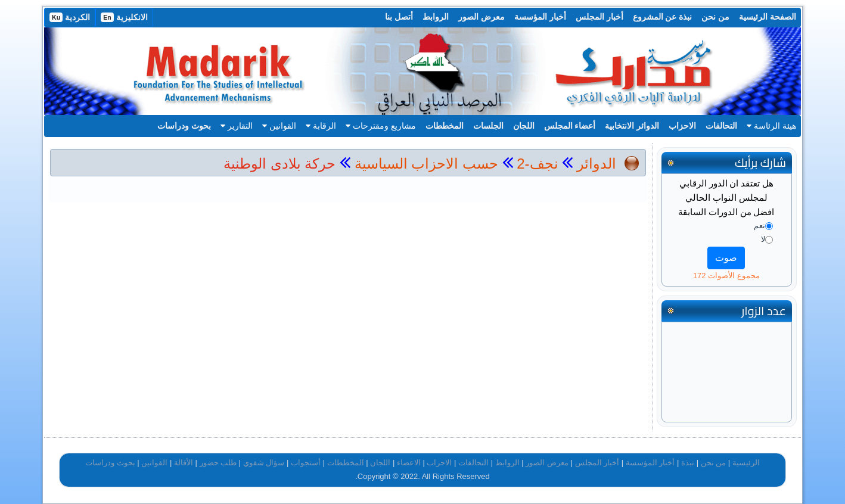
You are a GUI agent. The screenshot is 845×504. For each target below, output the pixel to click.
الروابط (436, 17)
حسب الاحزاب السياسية (426, 164)
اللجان (524, 126)
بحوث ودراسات (184, 126)
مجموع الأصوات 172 (726, 276)
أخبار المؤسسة (540, 17)
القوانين (279, 126)
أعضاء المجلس (570, 126)
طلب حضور (218, 463)
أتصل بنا (399, 17)
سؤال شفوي (264, 463)
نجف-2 (536, 164)
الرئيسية (746, 463)
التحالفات (721, 126)
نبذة (688, 463)
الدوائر (597, 164)
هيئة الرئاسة (771, 126)
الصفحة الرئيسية (768, 17)
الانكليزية (124, 17)
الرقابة (321, 126)
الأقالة (184, 463)
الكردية (70, 17)
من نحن (715, 17)
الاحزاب (682, 126)
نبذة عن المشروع (663, 17)
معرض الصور (481, 17)
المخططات (445, 126)
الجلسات (488, 126)
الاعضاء (409, 463)
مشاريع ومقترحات (381, 126)
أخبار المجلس (599, 17)
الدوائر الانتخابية (632, 126)
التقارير (237, 126)
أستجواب (306, 463)
